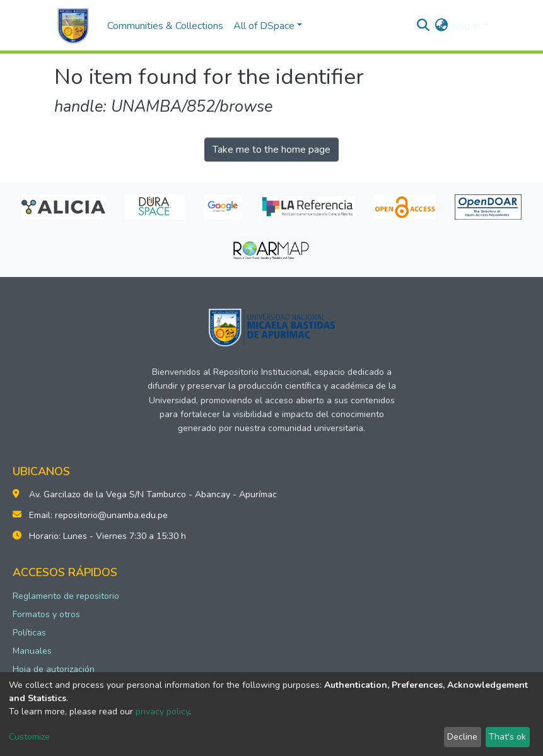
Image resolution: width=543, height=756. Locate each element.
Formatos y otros (46, 614)
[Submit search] (423, 26)
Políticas (29, 633)
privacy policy (162, 712)
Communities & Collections (165, 26)
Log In (466, 26)
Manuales (32, 651)
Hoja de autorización (54, 669)
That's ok (507, 737)
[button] (441, 26)
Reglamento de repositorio (66, 596)
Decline (462, 737)
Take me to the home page (271, 150)
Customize (29, 737)
